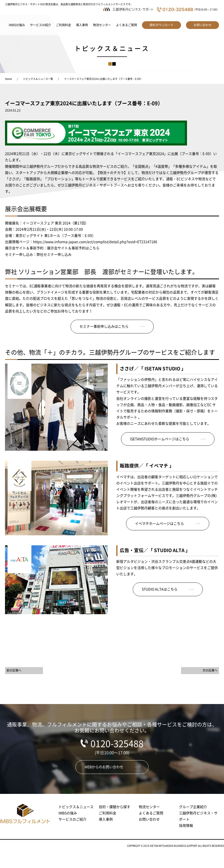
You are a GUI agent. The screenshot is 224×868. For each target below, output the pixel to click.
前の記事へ (14, 670)
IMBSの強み (17, 25)
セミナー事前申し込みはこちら (104, 326)
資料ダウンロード (161, 25)
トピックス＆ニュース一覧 (38, 79)
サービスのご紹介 (72, 819)
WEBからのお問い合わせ (104, 767)
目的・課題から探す (114, 807)
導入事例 (82, 25)
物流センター (102, 25)
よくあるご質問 (126, 25)
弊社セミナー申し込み (54, 255)
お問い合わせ (202, 25)
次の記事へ (210, 670)
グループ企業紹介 (193, 807)
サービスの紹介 (40, 25)
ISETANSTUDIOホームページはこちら (160, 439)
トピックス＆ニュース (76, 807)
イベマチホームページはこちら (159, 524)
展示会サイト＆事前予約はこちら (73, 248)
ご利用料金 (63, 25)
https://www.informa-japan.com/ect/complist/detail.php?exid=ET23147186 (95, 242)
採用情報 (186, 826)
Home (8, 79)
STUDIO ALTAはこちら (160, 589)
